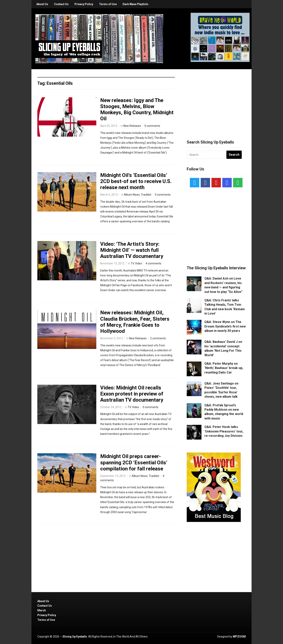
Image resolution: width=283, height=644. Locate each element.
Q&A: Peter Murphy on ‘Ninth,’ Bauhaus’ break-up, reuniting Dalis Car (224, 368)
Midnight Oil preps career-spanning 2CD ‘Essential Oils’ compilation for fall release (134, 462)
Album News (132, 195)
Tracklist (146, 195)
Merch (42, 610)
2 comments (158, 338)
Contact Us (61, 4)
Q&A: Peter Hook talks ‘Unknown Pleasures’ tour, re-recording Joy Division (224, 431)
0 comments (152, 126)
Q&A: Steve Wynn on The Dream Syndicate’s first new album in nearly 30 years (225, 326)
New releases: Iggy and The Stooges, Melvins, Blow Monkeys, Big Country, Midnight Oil (137, 109)
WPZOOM (239, 637)
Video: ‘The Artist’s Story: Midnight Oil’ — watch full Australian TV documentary (132, 250)
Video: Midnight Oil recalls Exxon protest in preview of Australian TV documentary (132, 394)
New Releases (132, 126)
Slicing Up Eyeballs (75, 637)
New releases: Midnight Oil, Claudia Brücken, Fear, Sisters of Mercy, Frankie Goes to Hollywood (135, 322)
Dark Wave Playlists (136, 4)
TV (132, 263)
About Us (42, 4)
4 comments (153, 263)
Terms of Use (108, 4)
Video (139, 263)
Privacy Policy (84, 4)
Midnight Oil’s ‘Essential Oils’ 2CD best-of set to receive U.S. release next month (136, 181)
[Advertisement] (216, 100)
